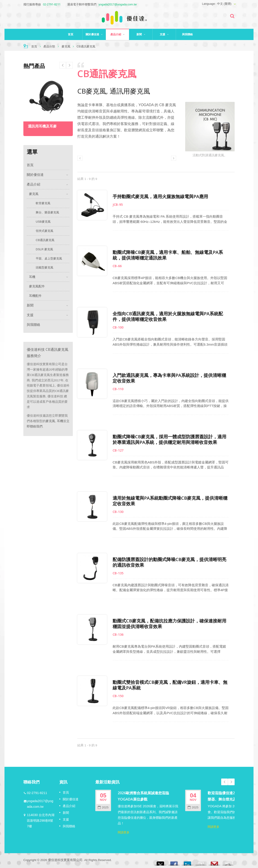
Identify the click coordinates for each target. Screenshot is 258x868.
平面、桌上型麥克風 (49, 258)
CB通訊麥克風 (45, 240)
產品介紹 (117, 34)
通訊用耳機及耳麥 (42, 126)
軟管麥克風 (43, 203)
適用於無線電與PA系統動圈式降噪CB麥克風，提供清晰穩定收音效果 (171, 501)
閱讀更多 (124, 832)
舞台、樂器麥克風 (47, 212)
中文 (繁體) (224, 4)
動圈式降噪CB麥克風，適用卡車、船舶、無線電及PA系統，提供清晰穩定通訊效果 (169, 255)
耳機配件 (35, 296)
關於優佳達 (94, 34)
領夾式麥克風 (44, 231)
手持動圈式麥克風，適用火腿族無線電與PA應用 (161, 196)
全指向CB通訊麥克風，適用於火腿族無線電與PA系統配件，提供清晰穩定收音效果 (169, 316)
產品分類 (49, 46)
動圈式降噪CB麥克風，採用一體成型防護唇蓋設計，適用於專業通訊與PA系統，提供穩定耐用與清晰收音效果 (171, 439)
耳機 (32, 277)
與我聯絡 (188, 34)
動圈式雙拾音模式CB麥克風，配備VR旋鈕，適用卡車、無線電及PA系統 (171, 685)
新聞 (141, 34)
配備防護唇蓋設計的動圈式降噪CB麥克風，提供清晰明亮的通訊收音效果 (171, 562)
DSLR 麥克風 (44, 249)
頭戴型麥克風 (44, 267)
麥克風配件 (37, 286)
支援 (164, 34)
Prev (69, 65)
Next (63, 65)
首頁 (71, 34)
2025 (103, 807)
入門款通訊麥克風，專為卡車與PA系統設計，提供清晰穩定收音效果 (170, 378)
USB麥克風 (43, 222)
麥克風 (66, 46)
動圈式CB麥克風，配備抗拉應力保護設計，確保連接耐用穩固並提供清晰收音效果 (171, 624)
